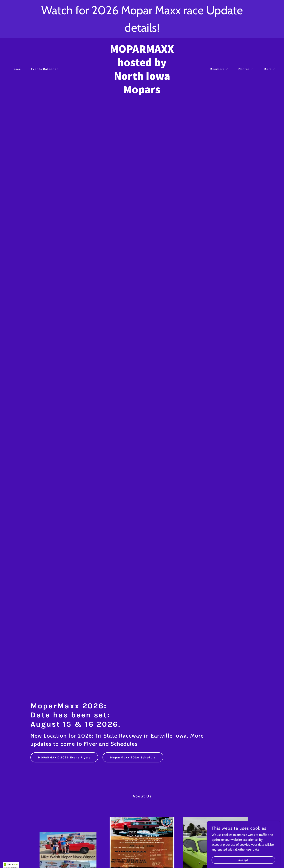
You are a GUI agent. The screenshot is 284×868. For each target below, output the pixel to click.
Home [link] (16, 69)
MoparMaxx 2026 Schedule (133, 757)
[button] (217, 69)
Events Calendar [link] (45, 69)
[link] (142, 92)
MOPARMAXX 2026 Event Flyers (64, 757)
